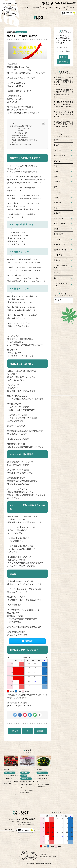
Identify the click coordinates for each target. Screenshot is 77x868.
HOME (27, 8)
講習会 (56, 177)
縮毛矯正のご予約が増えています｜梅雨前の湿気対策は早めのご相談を (63, 104)
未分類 (56, 145)
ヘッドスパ (58, 255)
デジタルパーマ (59, 156)
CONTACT (72, 8)
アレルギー (58, 273)
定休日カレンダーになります (21, 145)
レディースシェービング (61, 285)
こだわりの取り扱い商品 (61, 267)
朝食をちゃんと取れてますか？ (22, 126)
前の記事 (15, 731)
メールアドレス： (63, 47)
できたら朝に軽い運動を (20, 138)
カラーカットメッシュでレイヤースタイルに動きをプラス (63, 114)
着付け (56, 208)
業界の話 (57, 213)
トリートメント (59, 244)
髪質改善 (57, 260)
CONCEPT (35, 8)
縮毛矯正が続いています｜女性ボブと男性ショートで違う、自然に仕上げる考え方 (63, 81)
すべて (56, 140)
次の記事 (40, 731)
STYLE (43, 8)
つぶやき (57, 239)
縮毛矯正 (57, 161)
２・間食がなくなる (21, 131)
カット (56, 171)
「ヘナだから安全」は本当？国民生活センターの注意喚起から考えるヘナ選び (63, 93)
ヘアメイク (58, 203)
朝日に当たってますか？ (20, 135)
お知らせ (57, 192)
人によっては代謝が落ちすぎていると (24, 140)
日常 (55, 187)
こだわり (57, 229)
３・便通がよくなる (21, 133)
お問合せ (27, 641)
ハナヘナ (57, 182)
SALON (63, 8)
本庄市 (56, 278)
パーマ (56, 197)
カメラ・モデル (59, 218)
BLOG (57, 8)
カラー (56, 166)
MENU (50, 8)
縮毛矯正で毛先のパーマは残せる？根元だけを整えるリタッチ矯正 (63, 124)
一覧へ (27, 731)
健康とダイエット (60, 250)
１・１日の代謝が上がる (23, 128)
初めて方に (58, 150)
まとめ (14, 142)
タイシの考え (59, 234)
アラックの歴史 (59, 224)
